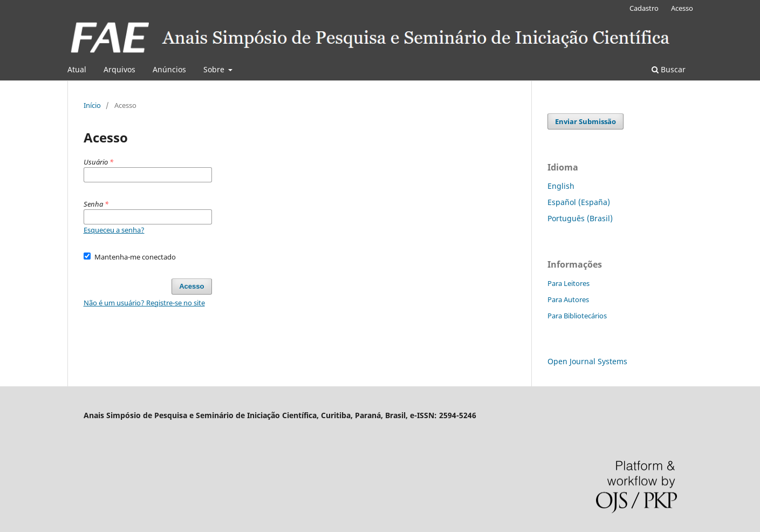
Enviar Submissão (586, 121)
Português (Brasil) (580, 218)
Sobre (215, 69)
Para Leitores (569, 283)
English (561, 186)
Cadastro (644, 8)
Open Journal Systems (587, 361)
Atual (77, 69)
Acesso (682, 8)
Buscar (669, 69)
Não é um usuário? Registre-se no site (144, 303)
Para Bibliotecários (577, 316)
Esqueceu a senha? (114, 230)
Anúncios (169, 69)
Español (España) (579, 202)
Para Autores (568, 299)
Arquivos (119, 69)
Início (92, 105)
